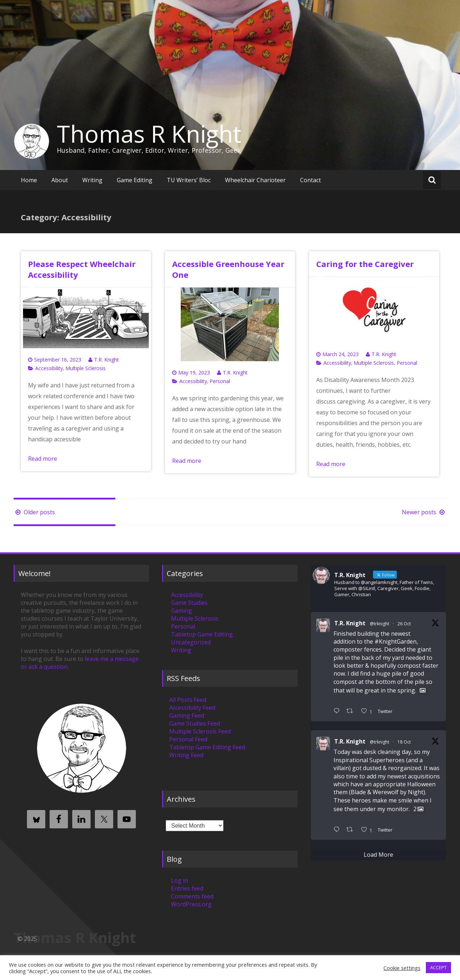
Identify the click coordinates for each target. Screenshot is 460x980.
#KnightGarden (395, 641)
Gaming (181, 611)
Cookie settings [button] (402, 968)
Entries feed (187, 888)
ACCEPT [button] (438, 967)
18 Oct (404, 742)
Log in (180, 880)
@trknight (379, 624)
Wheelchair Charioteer (255, 180)
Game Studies (189, 603)
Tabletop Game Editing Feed (207, 747)
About (60, 180)
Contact (310, 180)
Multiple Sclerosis (86, 368)
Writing (92, 180)
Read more (43, 459)
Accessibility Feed (192, 708)
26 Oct (404, 624)
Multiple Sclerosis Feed (200, 731)
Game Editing (135, 180)
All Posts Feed (188, 700)
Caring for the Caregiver (365, 264)
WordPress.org (191, 904)
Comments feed (192, 896)
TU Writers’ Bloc (189, 180)
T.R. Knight (107, 360)
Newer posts (424, 512)
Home (29, 180)
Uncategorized (191, 642)
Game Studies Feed (195, 723)
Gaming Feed (187, 716)
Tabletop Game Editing (202, 634)
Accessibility (49, 368)
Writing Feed (186, 755)
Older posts (34, 512)
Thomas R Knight (149, 134)
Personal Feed (188, 739)
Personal (220, 381)
